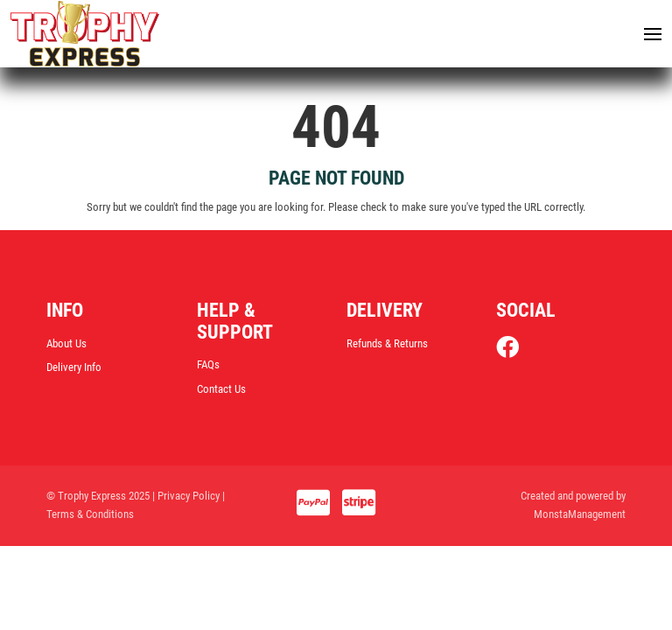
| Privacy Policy (186, 498)
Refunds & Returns (387, 345)
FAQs (208, 366)
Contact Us (221, 391)
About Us (66, 345)
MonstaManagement (580, 516)
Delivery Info (74, 370)
